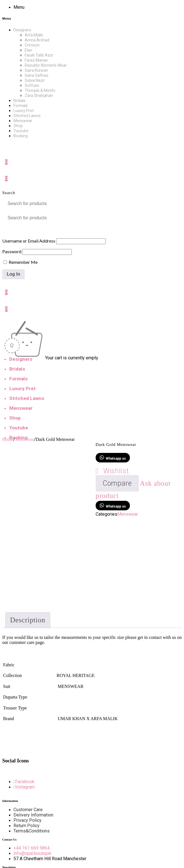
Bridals (17, 369)
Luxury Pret (22, 388)
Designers (21, 359)
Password (12, 251)
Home (8, 439)
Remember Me (20, 262)
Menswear (21, 408)
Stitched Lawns (27, 398)
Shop (15, 418)
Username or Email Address (29, 241)
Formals (19, 379)
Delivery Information (33, 815)
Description (28, 620)
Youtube (19, 428)
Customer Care (28, 810)
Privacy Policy (27, 820)
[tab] (28, 620)
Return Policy (27, 826)
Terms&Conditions (32, 831)
